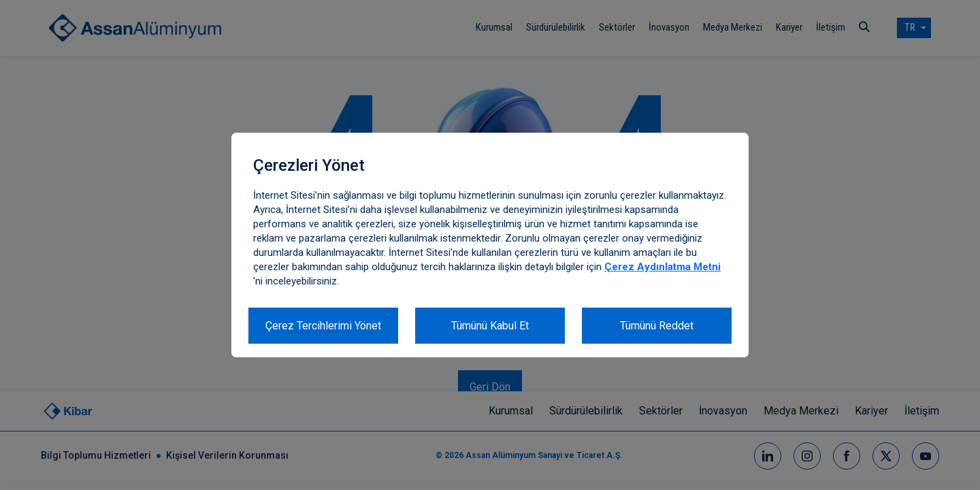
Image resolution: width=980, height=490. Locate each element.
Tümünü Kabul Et (490, 326)
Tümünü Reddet (657, 326)
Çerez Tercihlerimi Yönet (323, 326)
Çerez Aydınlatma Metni (663, 267)
